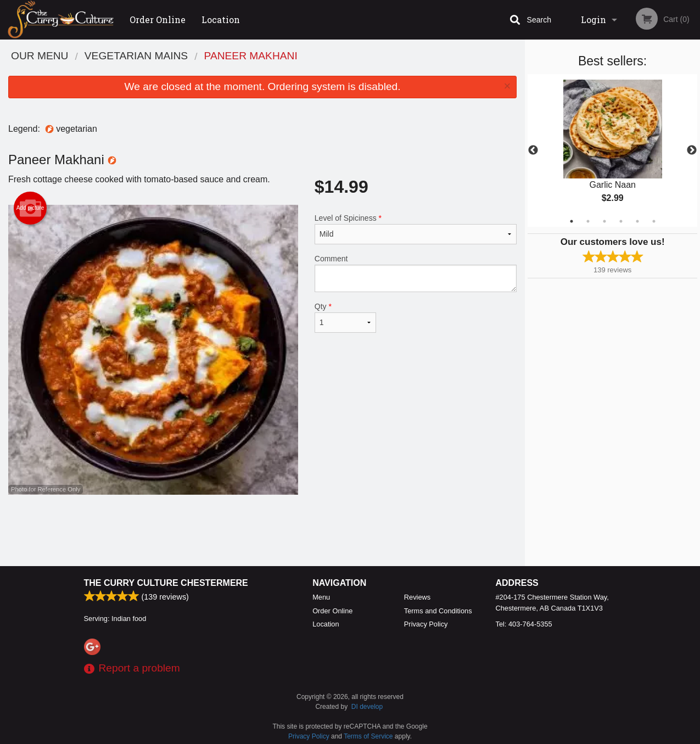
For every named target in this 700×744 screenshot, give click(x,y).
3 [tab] (604, 221)
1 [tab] (572, 221)
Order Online (158, 19)
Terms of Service (368, 736)
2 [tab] (588, 221)
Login (593, 19)
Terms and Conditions (438, 611)
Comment (416, 273)
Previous (533, 150)
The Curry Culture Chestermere (166, 583)
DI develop (367, 707)
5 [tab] (637, 221)
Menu (321, 597)
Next (692, 150)
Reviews (417, 597)
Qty (345, 317)
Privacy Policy (426, 624)
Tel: (524, 624)
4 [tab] (621, 221)
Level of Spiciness (416, 229)
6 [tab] (654, 221)
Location (221, 19)
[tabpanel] (612, 150)
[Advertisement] (262, 530)
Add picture (30, 208)
